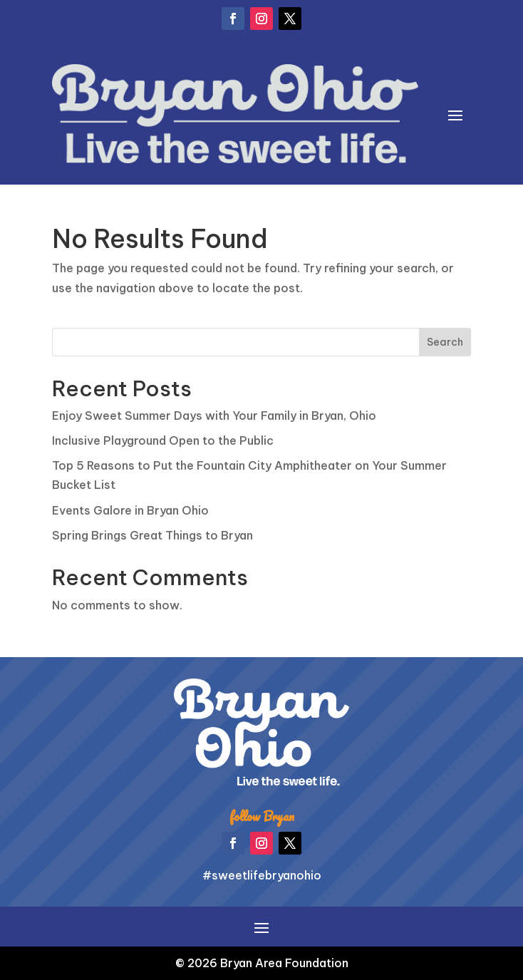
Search (445, 342)
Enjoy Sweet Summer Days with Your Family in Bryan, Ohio (214, 416)
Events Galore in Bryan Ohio (130, 510)
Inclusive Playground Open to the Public (163, 440)
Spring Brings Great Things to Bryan (152, 535)
